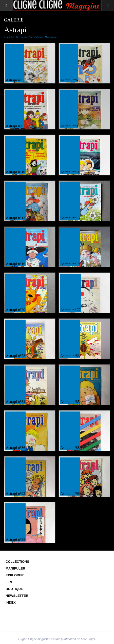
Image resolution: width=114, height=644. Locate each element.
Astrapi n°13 (15, 218)
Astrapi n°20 (15, 310)
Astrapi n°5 (15, 80)
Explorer (15, 575)
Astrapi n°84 (15, 402)
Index (11, 602)
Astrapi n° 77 (70, 310)
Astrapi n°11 (70, 172)
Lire (9, 582)
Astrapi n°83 (70, 356)
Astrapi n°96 (70, 494)
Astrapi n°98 (15, 539)
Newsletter (17, 596)
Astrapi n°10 (15, 172)
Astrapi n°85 (70, 402)
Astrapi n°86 (15, 448)
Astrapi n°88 (70, 448)
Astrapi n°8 (15, 126)
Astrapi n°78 (15, 356)
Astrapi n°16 (15, 264)
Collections (17, 562)
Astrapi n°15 (70, 218)
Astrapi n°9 (69, 126)
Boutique (14, 589)
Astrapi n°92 (15, 494)
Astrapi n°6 (69, 80)
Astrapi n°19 (70, 264)
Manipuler (15, 568)
